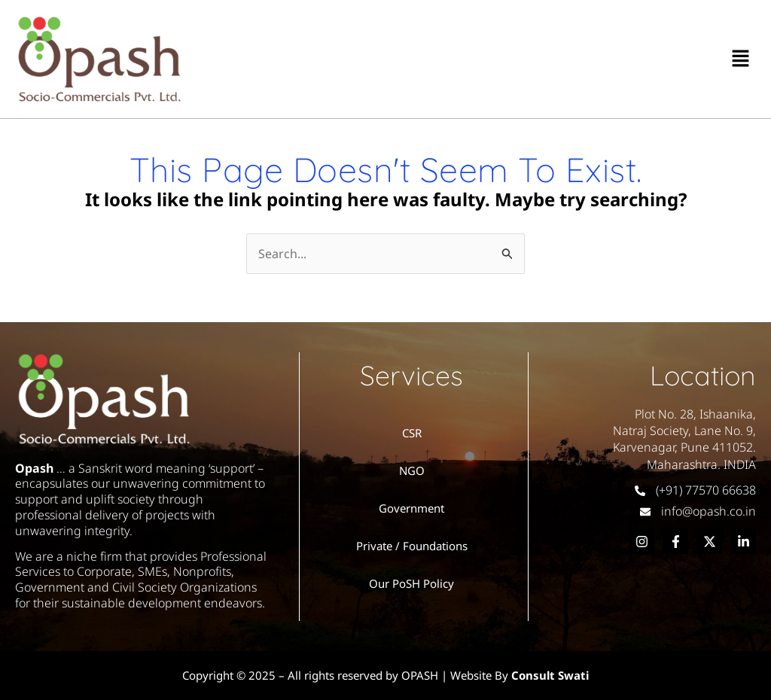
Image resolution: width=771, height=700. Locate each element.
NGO (412, 470)
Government (411, 508)
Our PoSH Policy (411, 583)
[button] (741, 59)
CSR (412, 433)
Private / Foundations (412, 546)
